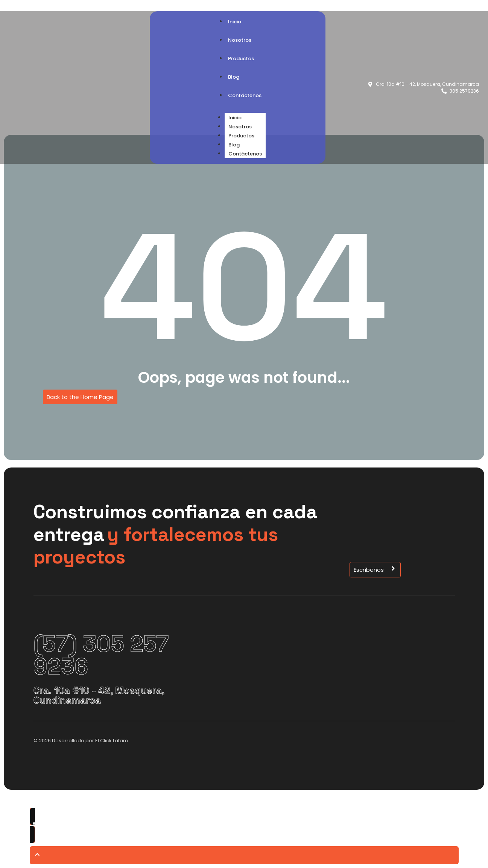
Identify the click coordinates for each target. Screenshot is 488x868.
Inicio (235, 118)
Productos (241, 136)
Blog (234, 145)
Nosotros (240, 127)
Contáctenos (245, 154)
